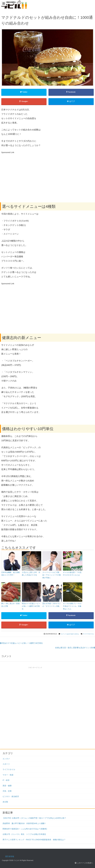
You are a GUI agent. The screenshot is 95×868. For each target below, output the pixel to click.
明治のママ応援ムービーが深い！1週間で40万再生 (31, 606)
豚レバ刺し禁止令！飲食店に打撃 (10, 605)
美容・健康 (7, 786)
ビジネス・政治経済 (11, 796)
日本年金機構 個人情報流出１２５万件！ (10, 574)
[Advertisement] (23, 173)
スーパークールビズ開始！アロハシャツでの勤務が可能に (52, 575)
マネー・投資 (8, 775)
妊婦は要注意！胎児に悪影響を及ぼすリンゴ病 (75, 648)
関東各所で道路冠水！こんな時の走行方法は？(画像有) (25, 829)
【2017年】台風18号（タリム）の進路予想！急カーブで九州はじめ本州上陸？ (34, 818)
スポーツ (6, 764)
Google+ (24, 101)
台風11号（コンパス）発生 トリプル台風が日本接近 (24, 834)
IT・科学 (6, 780)
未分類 (5, 802)
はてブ (71, 101)
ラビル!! (17, 860)
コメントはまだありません (70, 634)
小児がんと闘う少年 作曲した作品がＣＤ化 (31, 574)
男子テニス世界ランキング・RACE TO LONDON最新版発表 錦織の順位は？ (34, 840)
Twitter (24, 92)
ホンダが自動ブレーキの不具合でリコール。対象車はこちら (72, 606)
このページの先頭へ (84, 863)
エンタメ (6, 759)
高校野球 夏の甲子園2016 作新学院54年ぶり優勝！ (24, 823)
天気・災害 (7, 791)
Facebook (71, 92)
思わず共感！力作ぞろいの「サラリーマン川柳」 (52, 605)
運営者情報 (10, 856)
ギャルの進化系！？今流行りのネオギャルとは (72, 574)
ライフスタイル (88, 634)
